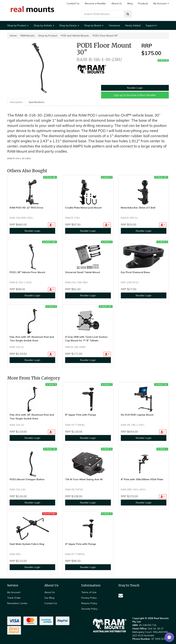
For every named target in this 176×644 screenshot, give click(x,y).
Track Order (14, 598)
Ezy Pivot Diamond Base (135, 272)
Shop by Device (69, 25)
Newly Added (133, 25)
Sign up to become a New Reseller (135, 95)
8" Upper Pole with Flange (81, 415)
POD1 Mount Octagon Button (27, 479)
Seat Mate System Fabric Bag (27, 544)
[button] (169, 637)
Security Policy (89, 609)
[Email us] (121, 595)
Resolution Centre (17, 603)
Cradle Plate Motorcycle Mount (83, 208)
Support (151, 25)
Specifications (36, 102)
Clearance (114, 25)
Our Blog (49, 598)
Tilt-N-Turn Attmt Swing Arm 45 (84, 479)
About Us (117, 3)
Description (16, 102)
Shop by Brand (94, 25)
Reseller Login (135, 88)
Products (143, 3)
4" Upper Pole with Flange (81, 544)
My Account (161, 3)
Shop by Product (18, 25)
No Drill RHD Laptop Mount (137, 415)
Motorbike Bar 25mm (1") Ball (138, 208)
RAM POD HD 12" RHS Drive (26, 208)
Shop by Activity (44, 25)
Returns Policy (89, 603)
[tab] (16, 102)
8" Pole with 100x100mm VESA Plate (142, 479)
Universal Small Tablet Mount (83, 272)
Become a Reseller (95, 3)
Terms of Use (89, 592)
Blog (130, 3)
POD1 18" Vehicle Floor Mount (27, 272)
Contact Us (73, 3)
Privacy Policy (89, 598)
